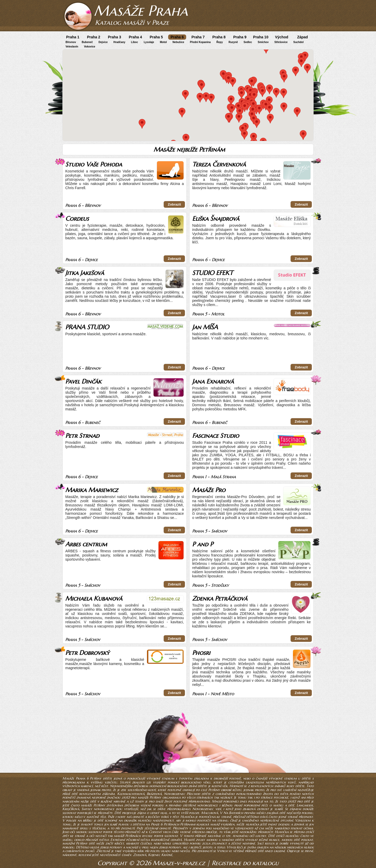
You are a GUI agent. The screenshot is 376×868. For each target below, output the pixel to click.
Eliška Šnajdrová (216, 219)
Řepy (220, 42)
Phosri (201, 653)
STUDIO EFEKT (213, 273)
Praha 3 (114, 37)
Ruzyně (233, 42)
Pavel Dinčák (83, 381)
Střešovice (281, 42)
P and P (203, 544)
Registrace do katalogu (245, 863)
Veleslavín (72, 47)
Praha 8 (219, 37)
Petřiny (214, 790)
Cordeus (77, 219)
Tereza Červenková (219, 164)
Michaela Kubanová (94, 598)
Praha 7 (198, 37)
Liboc (135, 42)
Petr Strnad (82, 436)
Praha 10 (261, 37)
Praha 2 (94, 37)
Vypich (222, 851)
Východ (282, 37)
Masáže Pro (209, 490)
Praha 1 (73, 37)
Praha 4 (135, 37)
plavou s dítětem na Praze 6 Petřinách (149, 824)
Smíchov (263, 42)
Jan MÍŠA (205, 327)
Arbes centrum (86, 544)
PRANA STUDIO (87, 327)
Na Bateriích (233, 813)
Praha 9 (240, 37)
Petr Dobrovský (87, 653)
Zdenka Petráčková (220, 598)
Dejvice (103, 42)
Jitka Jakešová (85, 273)
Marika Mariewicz (92, 490)
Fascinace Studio (216, 436)
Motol (163, 42)
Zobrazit (174, 204)
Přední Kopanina (200, 42)
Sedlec (248, 42)
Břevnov (71, 42)
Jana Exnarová (213, 381)
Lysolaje (149, 42)
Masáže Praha (141, 11)
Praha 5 (156, 37)
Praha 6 (177, 37)
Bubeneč (87, 42)
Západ (302, 37)
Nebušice (178, 42)
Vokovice (89, 47)
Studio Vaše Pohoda (94, 164)
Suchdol (298, 42)
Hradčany (119, 42)
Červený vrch (160, 832)
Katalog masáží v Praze (132, 22)
